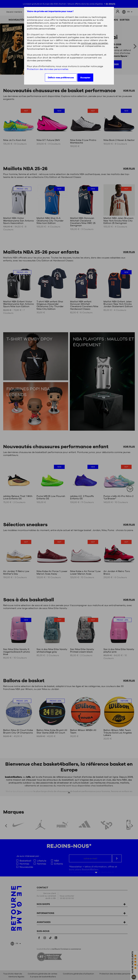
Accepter (85, 78)
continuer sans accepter (94, 43)
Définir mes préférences (61, 78)
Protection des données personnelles (48, 69)
